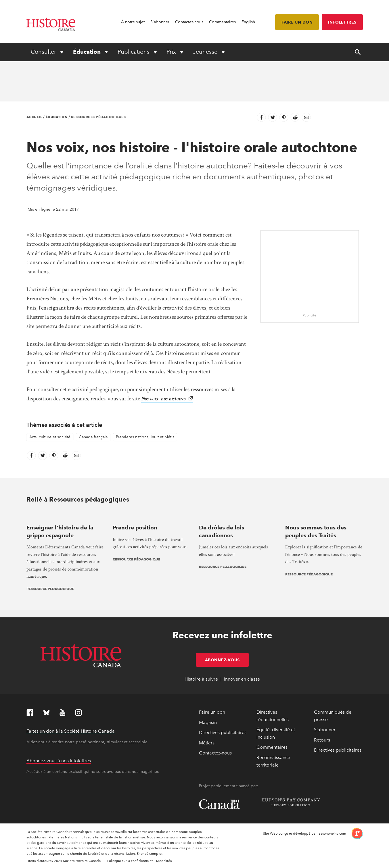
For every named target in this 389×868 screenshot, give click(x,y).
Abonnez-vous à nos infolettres (59, 761)
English (248, 22)
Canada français (93, 437)
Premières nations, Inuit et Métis (145, 437)
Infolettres (342, 22)
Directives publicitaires (223, 732)
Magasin (208, 722)
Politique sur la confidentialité (130, 861)
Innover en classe (242, 679)
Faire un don (297, 22)
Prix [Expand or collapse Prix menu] (172, 52)
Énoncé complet (150, 854)
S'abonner (160, 22)
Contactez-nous (189, 22)
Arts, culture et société (50, 437)
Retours (322, 740)
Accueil (34, 117)
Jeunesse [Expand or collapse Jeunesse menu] (206, 52)
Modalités (164, 861)
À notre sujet (133, 22)
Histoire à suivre (201, 679)
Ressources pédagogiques (98, 117)
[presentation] (65, 516)
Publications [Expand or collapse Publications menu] (134, 52)
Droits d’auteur (38, 861)
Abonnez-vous (227, 660)
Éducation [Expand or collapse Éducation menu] (88, 52)
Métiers (207, 743)
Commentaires (222, 22)
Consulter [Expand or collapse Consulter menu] (44, 52)
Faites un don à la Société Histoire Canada (71, 731)
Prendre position (135, 528)
